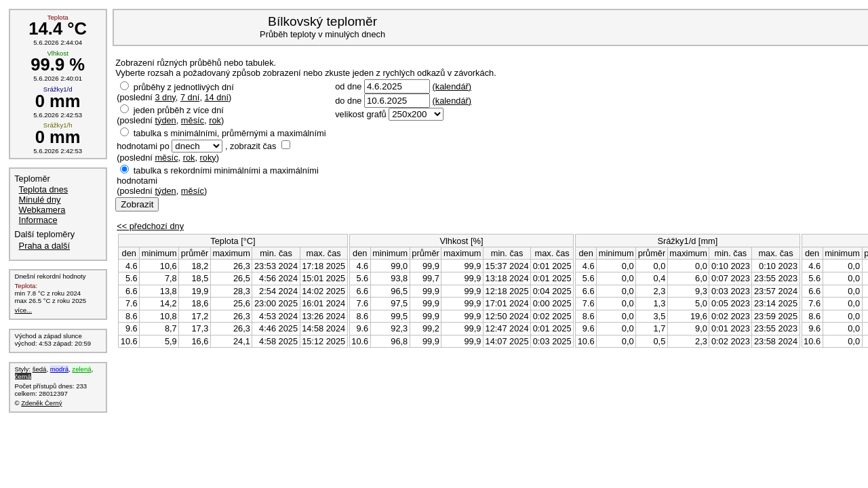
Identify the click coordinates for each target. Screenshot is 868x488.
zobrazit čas (253, 146)
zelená (81, 369)
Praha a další (44, 246)
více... (24, 310)
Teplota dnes (44, 189)
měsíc (193, 120)
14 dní (217, 97)
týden (165, 120)
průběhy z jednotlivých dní (184, 87)
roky (208, 158)
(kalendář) (452, 86)
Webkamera (42, 210)
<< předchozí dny (150, 226)
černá (23, 377)
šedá (40, 369)
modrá (59, 369)
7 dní (190, 97)
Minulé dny (40, 200)
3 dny (165, 97)
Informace (38, 220)
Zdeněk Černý (41, 403)
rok (215, 120)
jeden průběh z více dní (179, 110)
